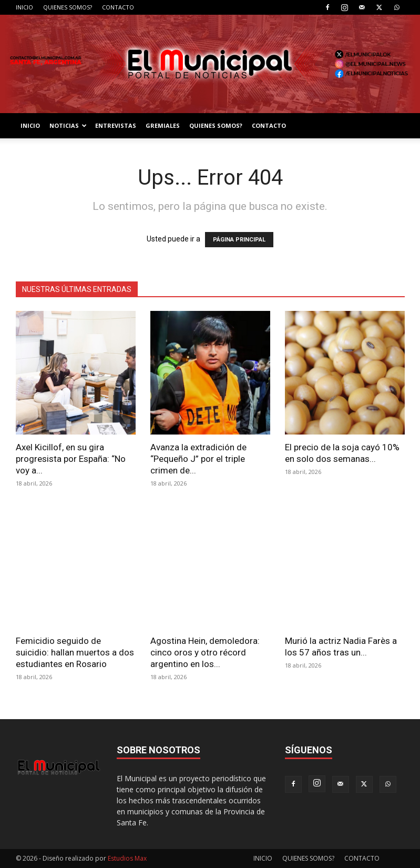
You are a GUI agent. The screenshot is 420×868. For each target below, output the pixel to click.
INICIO (24, 7)
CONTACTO (118, 7)
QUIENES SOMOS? (68, 7)
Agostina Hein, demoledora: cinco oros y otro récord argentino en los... (205, 652)
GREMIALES (163, 125)
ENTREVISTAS (116, 125)
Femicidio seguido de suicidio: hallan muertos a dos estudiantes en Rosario (75, 652)
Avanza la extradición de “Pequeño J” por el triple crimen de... (198, 459)
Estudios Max (127, 858)
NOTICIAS (68, 125)
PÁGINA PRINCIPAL (239, 240)
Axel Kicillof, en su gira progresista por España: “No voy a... (71, 459)
